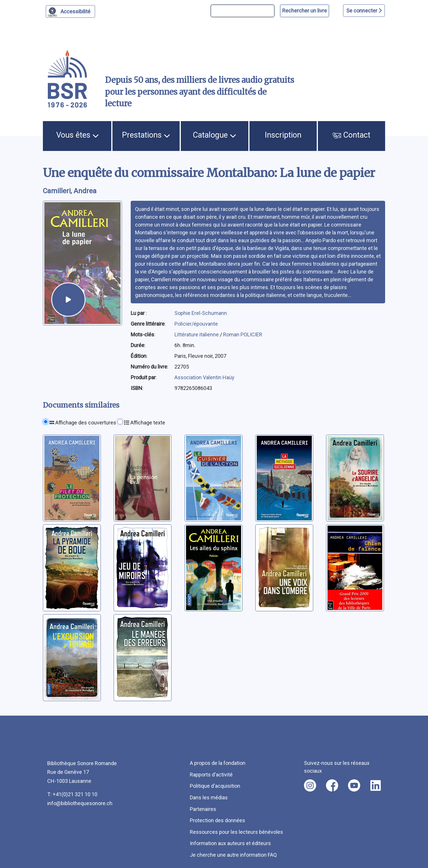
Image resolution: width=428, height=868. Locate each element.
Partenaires (203, 809)
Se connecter (364, 11)
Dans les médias (209, 797)
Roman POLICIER (243, 334)
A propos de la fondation (218, 763)
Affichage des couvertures (83, 423)
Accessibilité (76, 11)
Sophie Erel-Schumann (201, 313)
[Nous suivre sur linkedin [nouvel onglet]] (376, 785)
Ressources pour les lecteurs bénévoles (236, 832)
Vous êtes (78, 135)
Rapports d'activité (211, 775)
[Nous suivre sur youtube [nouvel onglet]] (354, 785)
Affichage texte (145, 423)
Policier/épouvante (196, 324)
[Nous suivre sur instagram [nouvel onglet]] (310, 785)
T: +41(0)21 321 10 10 (72, 794)
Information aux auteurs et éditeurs (230, 843)
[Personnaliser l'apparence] (71, 11)
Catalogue (214, 135)
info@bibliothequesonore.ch (80, 803)
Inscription (283, 135)
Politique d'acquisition (215, 786)
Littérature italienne (197, 334)
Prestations (146, 135)
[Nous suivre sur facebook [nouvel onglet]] (332, 785)
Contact (351, 135)
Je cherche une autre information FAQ (233, 855)
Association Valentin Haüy (204, 377)
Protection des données (217, 820)
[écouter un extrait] (68, 300)
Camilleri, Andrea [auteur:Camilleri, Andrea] (70, 191)
